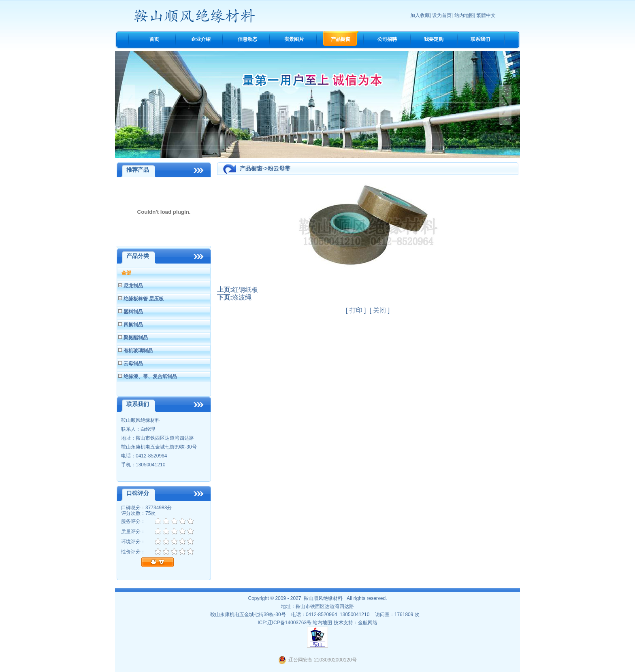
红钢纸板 (245, 290)
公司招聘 (387, 39)
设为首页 (442, 15)
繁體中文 (486, 15)
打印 (356, 310)
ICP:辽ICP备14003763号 (284, 623)
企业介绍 (201, 39)
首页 (154, 39)
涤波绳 (242, 297)
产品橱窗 (341, 39)
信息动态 (247, 39)
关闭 (379, 310)
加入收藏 (420, 15)
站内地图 (464, 15)
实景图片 (294, 39)
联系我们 (480, 39)
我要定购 (434, 39)
